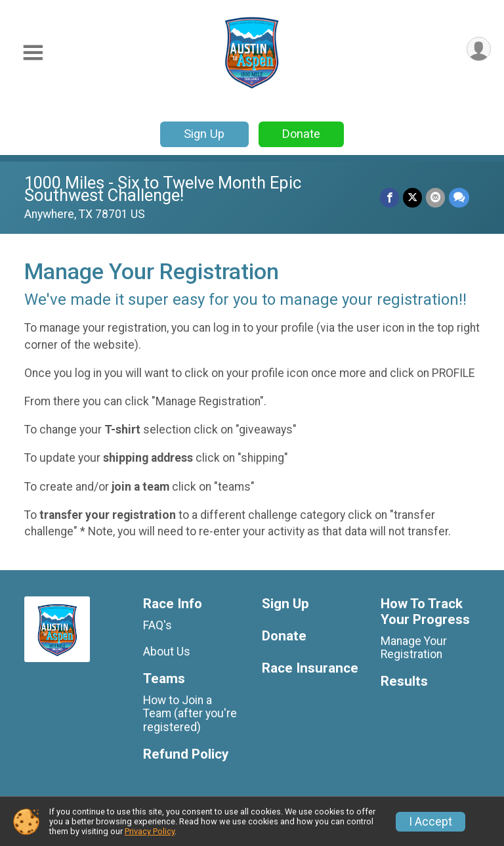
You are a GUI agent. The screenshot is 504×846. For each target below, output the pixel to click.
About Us (167, 652)
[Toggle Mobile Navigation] (33, 53)
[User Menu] (479, 49)
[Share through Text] (459, 197)
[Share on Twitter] (412, 197)
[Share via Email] (435, 197)
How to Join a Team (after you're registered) (190, 713)
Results (404, 681)
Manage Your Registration (414, 648)
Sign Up (204, 134)
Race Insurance (310, 668)
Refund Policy (186, 754)
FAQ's (157, 625)
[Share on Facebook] (389, 197)
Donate (301, 134)
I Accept (430, 822)
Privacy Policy (150, 831)
